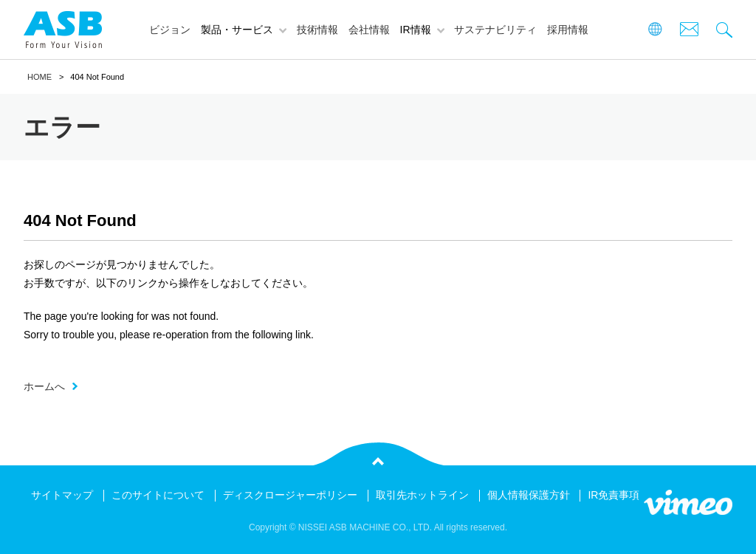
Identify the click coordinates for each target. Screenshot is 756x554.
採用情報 (568, 30)
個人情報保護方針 (529, 495)
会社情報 (369, 30)
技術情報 (317, 30)
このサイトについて (158, 495)
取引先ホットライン (422, 495)
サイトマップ (62, 495)
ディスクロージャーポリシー (290, 495)
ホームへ (44, 386)
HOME (39, 77)
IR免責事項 (614, 495)
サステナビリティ (495, 30)
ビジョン (170, 30)
